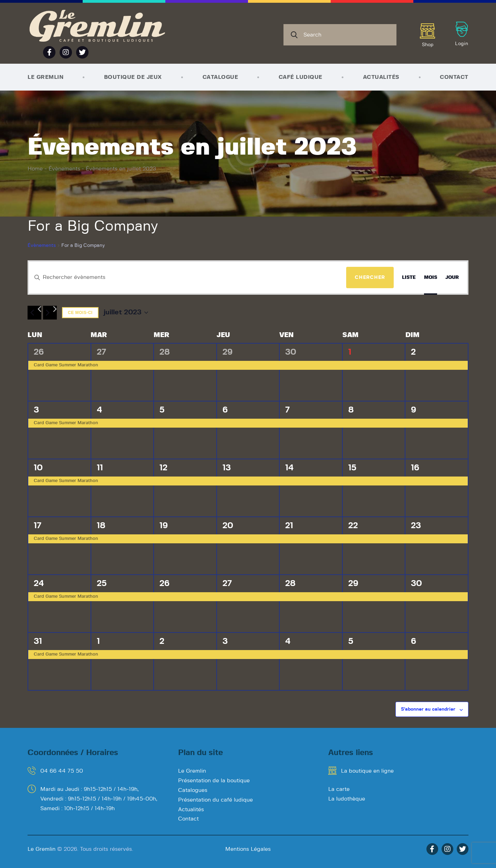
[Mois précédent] (34, 313)
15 (352, 468)
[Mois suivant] (50, 313)
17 (38, 526)
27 (101, 352)
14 (290, 468)
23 (416, 526)
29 (228, 352)
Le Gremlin (42, 849)
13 (227, 468)
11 (100, 468)
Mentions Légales (248, 849)
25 (102, 584)
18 (101, 526)
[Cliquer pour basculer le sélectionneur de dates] (126, 312)
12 (163, 468)
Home (35, 169)
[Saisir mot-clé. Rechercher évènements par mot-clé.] (188, 278)
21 (289, 526)
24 (39, 584)
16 (415, 468)
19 (164, 526)
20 (228, 526)
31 (38, 641)
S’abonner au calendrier (428, 709)
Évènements (64, 169)
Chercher (370, 278)
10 (38, 468)
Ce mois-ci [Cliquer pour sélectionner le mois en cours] (80, 313)
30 (291, 352)
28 (165, 352)
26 (39, 352)
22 (353, 526)
